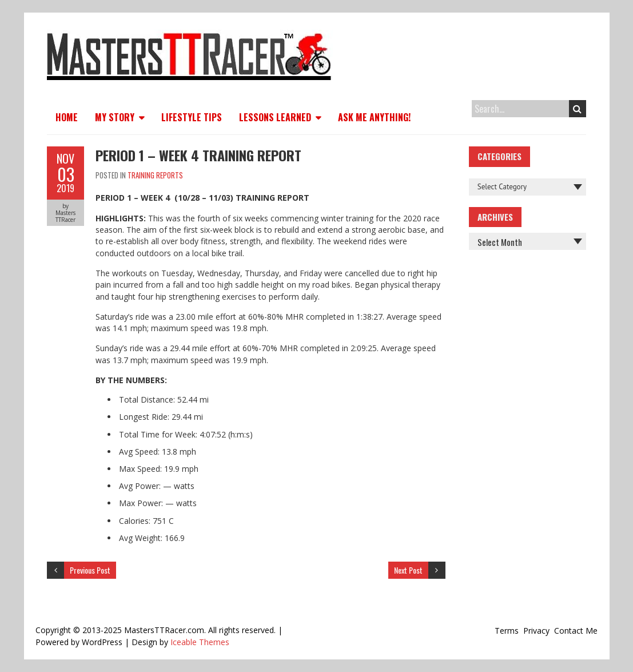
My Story (115, 117)
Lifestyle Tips (192, 117)
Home (67, 117)
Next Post (408, 570)
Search (577, 109)
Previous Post (90, 570)
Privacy (536, 631)
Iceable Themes (200, 642)
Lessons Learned (275, 117)
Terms (507, 631)
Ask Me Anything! (374, 117)
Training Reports (155, 175)
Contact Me (576, 631)
